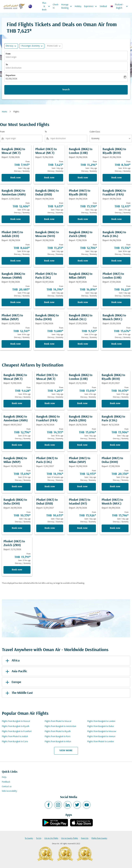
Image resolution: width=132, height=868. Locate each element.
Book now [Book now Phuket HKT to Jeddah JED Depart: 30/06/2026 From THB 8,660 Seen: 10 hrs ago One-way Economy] (16, 261)
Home (4, 112)
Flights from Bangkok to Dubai (101, 726)
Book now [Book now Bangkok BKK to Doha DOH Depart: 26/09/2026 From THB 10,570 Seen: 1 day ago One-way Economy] (17, 528)
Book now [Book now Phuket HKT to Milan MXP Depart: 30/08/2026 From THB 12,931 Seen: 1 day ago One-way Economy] (82, 487)
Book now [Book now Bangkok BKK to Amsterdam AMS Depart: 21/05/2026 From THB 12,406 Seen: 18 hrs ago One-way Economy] (16, 219)
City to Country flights (69, 838)
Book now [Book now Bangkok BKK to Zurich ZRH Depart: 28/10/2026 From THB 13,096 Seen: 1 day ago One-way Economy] (82, 445)
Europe (13, 682)
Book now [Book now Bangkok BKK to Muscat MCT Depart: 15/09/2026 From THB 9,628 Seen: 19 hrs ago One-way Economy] (17, 403)
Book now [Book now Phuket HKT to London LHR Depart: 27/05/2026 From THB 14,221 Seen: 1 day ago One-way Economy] (116, 302)
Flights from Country (99, 838)
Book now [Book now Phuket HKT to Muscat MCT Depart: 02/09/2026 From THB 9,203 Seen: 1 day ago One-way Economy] (50, 403)
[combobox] (23, 139)
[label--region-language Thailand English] (119, 6)
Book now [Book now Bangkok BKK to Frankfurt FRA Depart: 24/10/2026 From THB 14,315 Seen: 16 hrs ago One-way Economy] (50, 445)
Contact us (7, 787)
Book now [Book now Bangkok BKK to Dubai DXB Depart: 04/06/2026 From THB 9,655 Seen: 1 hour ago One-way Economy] (49, 219)
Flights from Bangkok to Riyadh (16, 726)
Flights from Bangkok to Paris (58, 737)
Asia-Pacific (16, 671)
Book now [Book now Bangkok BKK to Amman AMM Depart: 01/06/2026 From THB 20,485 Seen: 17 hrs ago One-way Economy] (16, 302)
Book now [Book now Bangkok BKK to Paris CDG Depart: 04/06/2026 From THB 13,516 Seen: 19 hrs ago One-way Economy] (116, 261)
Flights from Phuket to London (101, 742)
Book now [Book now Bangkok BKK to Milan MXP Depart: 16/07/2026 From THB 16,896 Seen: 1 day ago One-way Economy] (83, 302)
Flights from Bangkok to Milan (58, 742)
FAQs (4, 777)
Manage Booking (67, 6)
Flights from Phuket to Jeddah (15, 737)
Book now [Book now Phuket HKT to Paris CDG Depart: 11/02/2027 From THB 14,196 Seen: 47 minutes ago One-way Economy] (50, 487)
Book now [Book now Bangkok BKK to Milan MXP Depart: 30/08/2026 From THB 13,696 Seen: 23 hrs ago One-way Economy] (17, 487)
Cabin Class (95, 132)
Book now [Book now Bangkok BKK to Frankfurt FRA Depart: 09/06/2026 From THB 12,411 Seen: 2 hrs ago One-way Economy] (116, 219)
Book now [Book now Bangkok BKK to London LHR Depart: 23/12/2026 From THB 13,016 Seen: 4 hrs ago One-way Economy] (82, 403)
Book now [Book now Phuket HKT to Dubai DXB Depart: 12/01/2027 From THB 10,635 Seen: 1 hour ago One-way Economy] (50, 528)
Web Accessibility (9, 791)
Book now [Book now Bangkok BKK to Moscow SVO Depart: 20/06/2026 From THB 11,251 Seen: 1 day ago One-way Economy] (49, 261)
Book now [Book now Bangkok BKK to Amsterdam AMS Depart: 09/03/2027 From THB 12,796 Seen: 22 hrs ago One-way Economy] (17, 445)
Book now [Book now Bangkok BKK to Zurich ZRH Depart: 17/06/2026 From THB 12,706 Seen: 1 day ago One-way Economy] (83, 261)
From (8, 54)
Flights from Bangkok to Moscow (102, 731)
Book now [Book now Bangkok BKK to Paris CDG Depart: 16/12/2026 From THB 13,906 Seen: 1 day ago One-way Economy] (115, 445)
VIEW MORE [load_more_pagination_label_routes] (66, 751)
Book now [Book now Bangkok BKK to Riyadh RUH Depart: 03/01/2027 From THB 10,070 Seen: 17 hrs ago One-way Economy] (115, 403)
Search (66, 90)
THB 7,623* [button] (19, 31)
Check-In (56, 6)
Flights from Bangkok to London (101, 721)
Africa (12, 661)
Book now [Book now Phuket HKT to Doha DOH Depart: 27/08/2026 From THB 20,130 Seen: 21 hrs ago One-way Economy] (115, 487)
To (7, 65)
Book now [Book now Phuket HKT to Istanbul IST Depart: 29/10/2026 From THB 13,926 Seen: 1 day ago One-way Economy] (82, 528)
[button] (32, 46)
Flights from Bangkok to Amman (101, 737)
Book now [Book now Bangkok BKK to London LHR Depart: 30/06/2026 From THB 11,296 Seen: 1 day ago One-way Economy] (83, 178)
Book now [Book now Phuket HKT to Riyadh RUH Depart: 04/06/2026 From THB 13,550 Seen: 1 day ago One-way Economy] (83, 219)
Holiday (78, 6)
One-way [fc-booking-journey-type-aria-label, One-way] (10, 46)
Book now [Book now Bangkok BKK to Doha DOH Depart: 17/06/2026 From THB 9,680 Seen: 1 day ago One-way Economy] (49, 344)
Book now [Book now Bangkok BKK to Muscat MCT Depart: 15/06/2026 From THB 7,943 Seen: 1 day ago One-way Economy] (16, 178)
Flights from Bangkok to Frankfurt (17, 731)
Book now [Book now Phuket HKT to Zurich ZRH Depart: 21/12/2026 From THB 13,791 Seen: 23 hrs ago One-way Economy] (17, 570)
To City (39, 838)
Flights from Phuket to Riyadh (58, 731)
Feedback (6, 782)
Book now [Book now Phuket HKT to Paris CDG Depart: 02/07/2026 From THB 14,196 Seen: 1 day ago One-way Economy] (49, 302)
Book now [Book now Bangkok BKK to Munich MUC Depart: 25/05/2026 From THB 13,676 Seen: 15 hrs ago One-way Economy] (116, 344)
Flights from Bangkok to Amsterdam (60, 726)
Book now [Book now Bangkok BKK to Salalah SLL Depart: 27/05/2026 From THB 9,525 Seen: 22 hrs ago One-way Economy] (83, 344)
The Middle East (19, 693)
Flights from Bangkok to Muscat (16, 721)
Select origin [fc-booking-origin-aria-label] (11, 57)
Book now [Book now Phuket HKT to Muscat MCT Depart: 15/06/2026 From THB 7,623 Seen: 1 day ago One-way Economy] (49, 178)
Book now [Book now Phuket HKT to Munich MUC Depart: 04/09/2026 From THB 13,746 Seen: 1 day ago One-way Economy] (115, 528)
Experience (91, 6)
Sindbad (103, 6)
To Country (29, 838)
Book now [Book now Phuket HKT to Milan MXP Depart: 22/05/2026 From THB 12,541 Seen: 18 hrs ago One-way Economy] (16, 344)
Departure (11, 75)
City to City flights (51, 838)
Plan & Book (47, 6)
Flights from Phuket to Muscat (58, 721)
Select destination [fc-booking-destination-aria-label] (14, 68)
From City (85, 838)
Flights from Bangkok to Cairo (15, 742)
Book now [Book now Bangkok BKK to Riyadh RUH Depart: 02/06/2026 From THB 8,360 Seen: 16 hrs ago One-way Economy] (116, 178)
